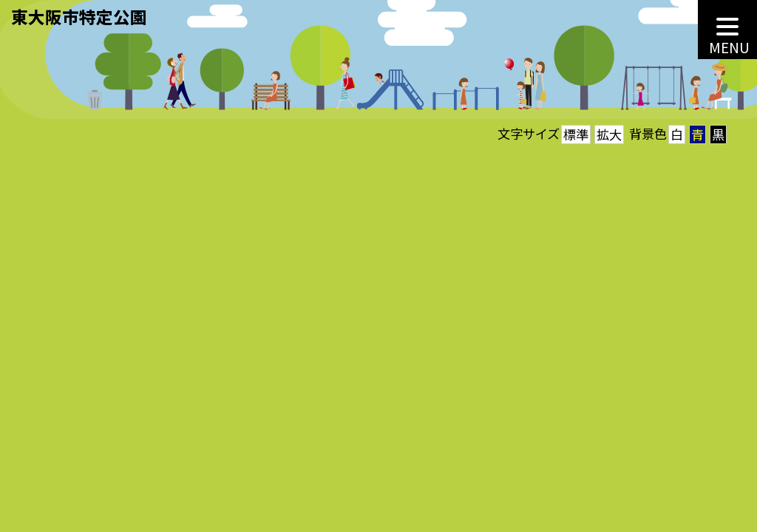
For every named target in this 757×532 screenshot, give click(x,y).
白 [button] (677, 134)
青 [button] (697, 134)
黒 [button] (718, 134)
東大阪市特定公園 (79, 16)
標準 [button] (576, 134)
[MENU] (727, 30)
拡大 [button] (609, 134)
